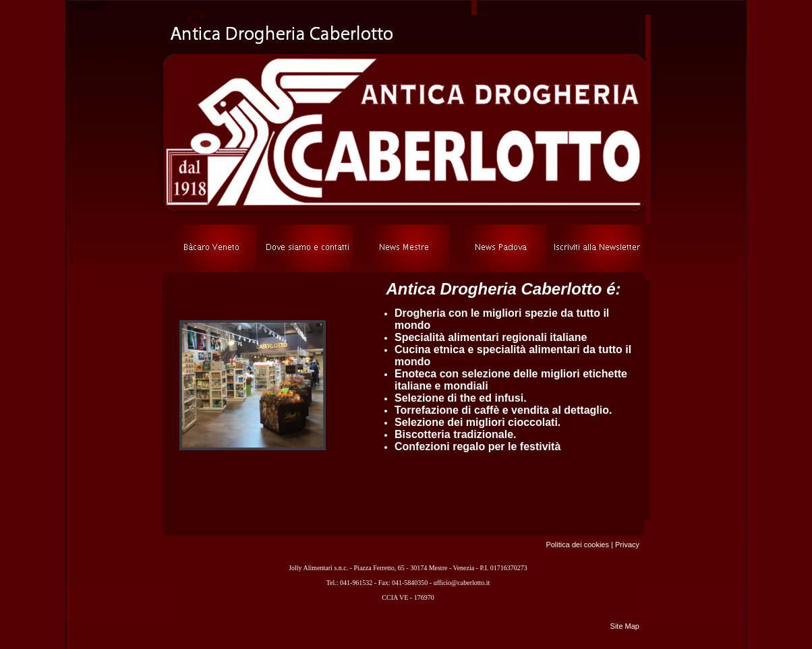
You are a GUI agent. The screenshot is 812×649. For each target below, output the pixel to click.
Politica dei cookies (577, 545)
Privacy (627, 545)
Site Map (625, 626)
